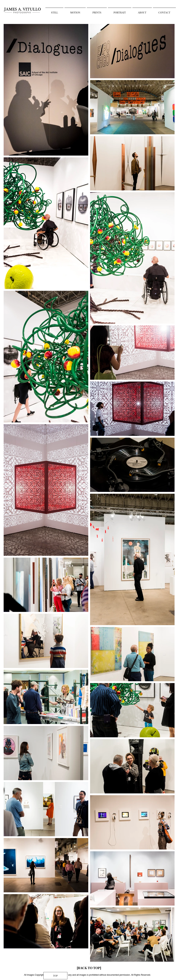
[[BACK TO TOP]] (89, 968)
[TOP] (55, 976)
